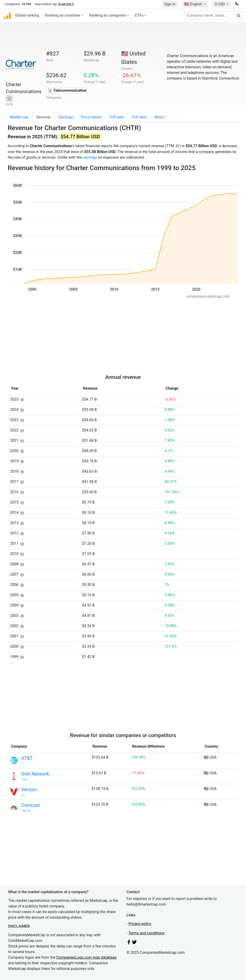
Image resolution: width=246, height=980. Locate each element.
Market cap (19, 117)
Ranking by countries (63, 15)
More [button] (159, 117)
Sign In (170, 4)
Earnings (66, 117)
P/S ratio (139, 117)
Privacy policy (140, 924)
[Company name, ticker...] (213, 15)
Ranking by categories (108, 15)
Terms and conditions (146, 933)
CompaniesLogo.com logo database (86, 957)
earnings (90, 157)
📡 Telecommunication (67, 90)
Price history (91, 117)
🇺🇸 (194, 4)
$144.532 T (66, 4)
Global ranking (27, 15)
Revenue (44, 117)
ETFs (139, 15)
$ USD (220, 4)
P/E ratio (117, 117)
